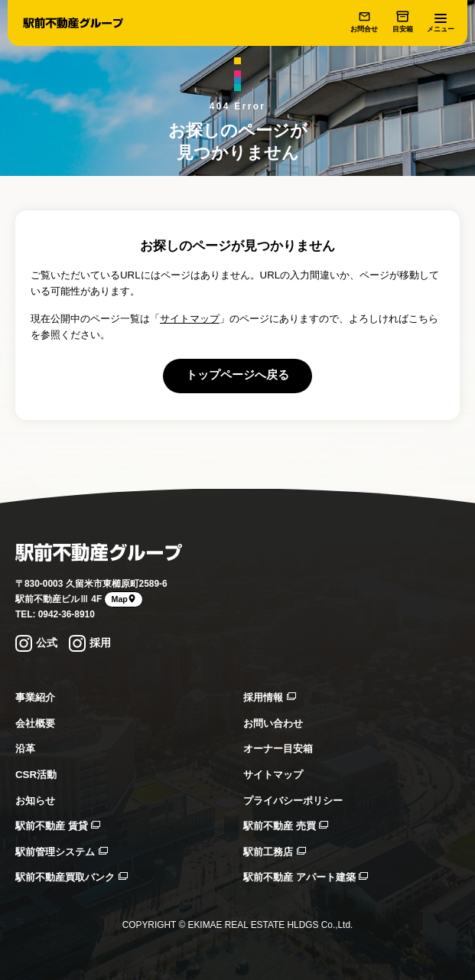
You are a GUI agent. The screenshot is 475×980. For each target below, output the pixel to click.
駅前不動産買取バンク (72, 877)
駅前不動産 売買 (286, 826)
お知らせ (35, 801)
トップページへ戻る (237, 375)
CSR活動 (36, 775)
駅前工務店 (275, 852)
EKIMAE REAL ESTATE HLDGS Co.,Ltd (269, 925)
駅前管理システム (62, 852)
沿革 (25, 749)
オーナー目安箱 (278, 749)
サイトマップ (190, 319)
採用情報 (270, 697)
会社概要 (35, 723)
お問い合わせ (273, 723)
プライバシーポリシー (293, 801)
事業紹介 (35, 697)
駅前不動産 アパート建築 (306, 877)
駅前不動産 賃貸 (58, 826)
